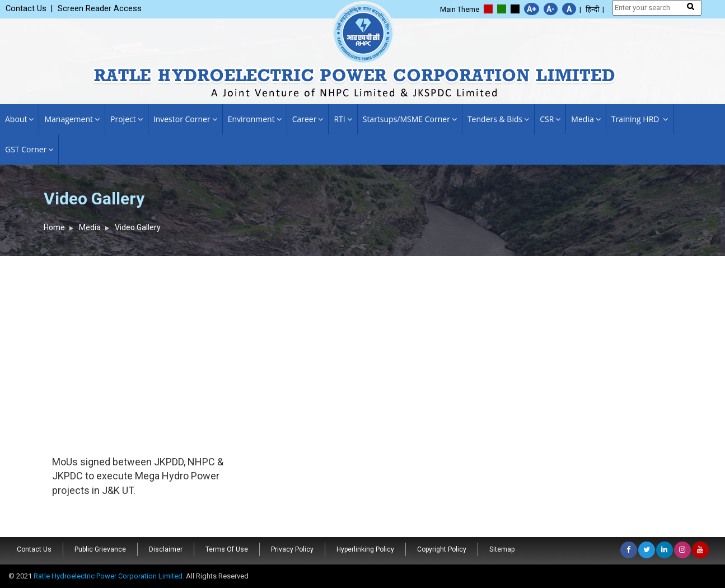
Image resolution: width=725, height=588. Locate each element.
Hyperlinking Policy (365, 549)
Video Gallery (138, 227)
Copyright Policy (442, 549)
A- (551, 9)
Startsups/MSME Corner (410, 119)
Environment (255, 119)
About (19, 119)
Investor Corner (185, 119)
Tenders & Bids (498, 119)
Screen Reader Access (100, 9)
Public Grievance (100, 549)
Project (127, 119)
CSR (550, 119)
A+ (532, 9)
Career (308, 119)
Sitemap (502, 549)
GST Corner (29, 149)
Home (54, 227)
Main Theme (460, 9)
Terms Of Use (227, 549)
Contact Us (34, 549)
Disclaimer (166, 549)
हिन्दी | (595, 9)
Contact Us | (29, 9)
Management (72, 119)
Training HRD (640, 119)
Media (586, 119)
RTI (343, 119)
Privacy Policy (292, 549)
